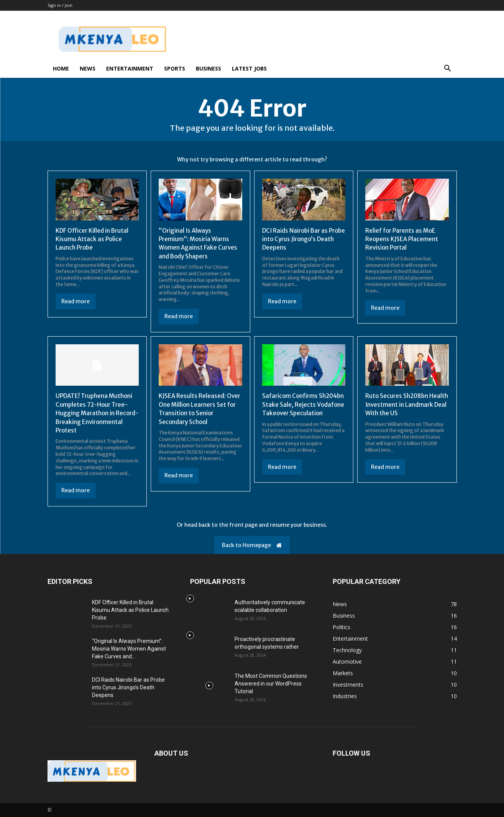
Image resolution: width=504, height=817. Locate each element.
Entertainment (130, 68)
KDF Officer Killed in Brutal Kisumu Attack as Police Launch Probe (93, 239)
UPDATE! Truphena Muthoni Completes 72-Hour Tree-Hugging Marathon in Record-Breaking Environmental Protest (96, 413)
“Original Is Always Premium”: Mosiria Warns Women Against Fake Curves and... (129, 649)
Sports (175, 68)
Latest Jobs (249, 68)
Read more (76, 301)
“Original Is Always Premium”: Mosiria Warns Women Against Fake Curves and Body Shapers (199, 243)
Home (61, 68)
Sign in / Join (60, 5)
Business (208, 68)
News (88, 68)
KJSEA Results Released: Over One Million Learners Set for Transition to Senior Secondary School (198, 409)
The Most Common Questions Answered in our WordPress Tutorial (271, 684)
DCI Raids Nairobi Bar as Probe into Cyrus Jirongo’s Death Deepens (300, 239)
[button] (448, 69)
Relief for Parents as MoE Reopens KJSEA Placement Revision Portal (403, 239)
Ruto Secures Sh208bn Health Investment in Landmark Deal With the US (404, 404)
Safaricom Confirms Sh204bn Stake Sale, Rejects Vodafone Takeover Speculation (303, 409)
